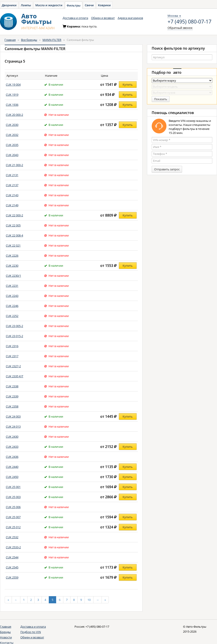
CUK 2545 (12, 567)
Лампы (26, 5)
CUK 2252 (12, 316)
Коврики (104, 5)
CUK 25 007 (13, 517)
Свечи (89, 5)
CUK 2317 (12, 356)
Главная (10, 40)
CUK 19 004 (13, 84)
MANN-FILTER (52, 40)
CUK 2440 (12, 467)
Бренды (5, 632)
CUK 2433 (12, 447)
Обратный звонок (180, 28)
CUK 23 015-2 (14, 336)
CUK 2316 (12, 346)
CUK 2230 (12, 266)
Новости (6, 637)
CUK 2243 (12, 296)
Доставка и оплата (75, 18)
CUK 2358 (12, 406)
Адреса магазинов (130, 18)
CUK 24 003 (13, 416)
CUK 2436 (12, 457)
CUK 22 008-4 (14, 235)
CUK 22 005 (13, 225)
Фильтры (74, 5)
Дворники (9, 5)
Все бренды (29, 40)
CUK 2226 (12, 255)
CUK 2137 (12, 185)
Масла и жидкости (49, 5)
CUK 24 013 (13, 427)
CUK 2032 (12, 135)
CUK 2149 (12, 205)
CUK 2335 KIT (15, 376)
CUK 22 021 (13, 245)
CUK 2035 (12, 145)
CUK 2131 (12, 175)
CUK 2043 (12, 155)
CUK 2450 (12, 477)
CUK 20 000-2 (14, 115)
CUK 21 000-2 (14, 165)
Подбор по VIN (31, 632)
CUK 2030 (12, 125)
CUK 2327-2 (13, 366)
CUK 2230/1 (13, 276)
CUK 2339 (12, 396)
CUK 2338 (12, 386)
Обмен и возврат (103, 18)
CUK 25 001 (13, 487)
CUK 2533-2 (13, 547)
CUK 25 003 (13, 497)
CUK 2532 (12, 537)
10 (89, 600)
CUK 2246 (12, 306)
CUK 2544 (12, 557)
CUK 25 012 (13, 527)
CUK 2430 (12, 437)
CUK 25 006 (13, 507)
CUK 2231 (12, 286)
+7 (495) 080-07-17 (189, 22)
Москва (174, 16)
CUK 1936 (12, 105)
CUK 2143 (12, 195)
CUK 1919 (12, 95)
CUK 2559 (12, 577)
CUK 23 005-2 (14, 326)
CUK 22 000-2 (14, 215)
